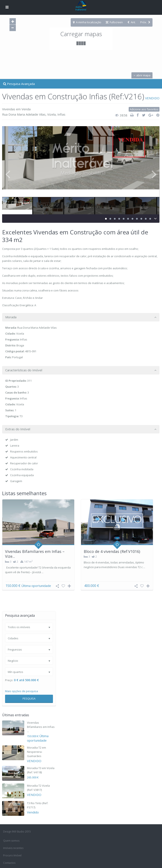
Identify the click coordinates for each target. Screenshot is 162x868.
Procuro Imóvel (12, 855)
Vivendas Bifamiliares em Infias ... (41, 727)
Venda (26, 109)
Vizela (51, 114)
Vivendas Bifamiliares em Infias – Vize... (35, 554)
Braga (20, 345)
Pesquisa (29, 699)
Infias (61, 114)
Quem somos (11, 841)
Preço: (9, 680)
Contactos (9, 863)
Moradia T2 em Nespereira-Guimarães (36, 752)
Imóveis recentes (13, 848)
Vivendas (9, 109)
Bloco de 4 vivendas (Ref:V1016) (112, 551)
